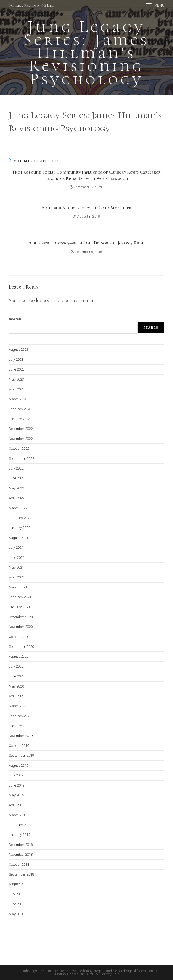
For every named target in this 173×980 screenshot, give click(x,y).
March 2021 (18, 587)
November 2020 (21, 627)
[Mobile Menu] (155, 5)
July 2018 (16, 894)
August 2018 (18, 884)
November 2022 (21, 439)
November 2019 (21, 736)
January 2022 (19, 528)
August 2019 (18, 765)
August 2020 (18, 656)
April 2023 (17, 389)
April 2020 (17, 696)
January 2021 (19, 607)
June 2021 (17, 558)
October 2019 (19, 746)
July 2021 (16, 548)
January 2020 (19, 726)
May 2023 (16, 379)
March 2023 (18, 399)
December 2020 (21, 617)
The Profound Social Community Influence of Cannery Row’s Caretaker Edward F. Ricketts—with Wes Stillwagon (86, 175)
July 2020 (16, 666)
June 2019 (17, 785)
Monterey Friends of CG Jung (31, 5)
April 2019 (17, 805)
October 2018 (19, 865)
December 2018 (21, 845)
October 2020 (19, 637)
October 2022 (19, 449)
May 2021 (16, 567)
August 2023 (18, 349)
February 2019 (20, 825)
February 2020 (20, 716)
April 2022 (17, 498)
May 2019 (16, 795)
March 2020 (18, 706)
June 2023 (17, 369)
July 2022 (16, 468)
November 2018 (21, 854)
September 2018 (21, 874)
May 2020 (16, 686)
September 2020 (21, 647)
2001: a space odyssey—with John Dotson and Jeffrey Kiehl (86, 243)
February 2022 (20, 518)
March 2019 (18, 815)
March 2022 (18, 508)
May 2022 (16, 488)
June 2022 (17, 478)
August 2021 (18, 538)
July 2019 (16, 775)
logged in (46, 301)
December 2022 (21, 429)
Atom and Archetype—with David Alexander (86, 208)
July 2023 (16, 360)
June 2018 (17, 904)
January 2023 (19, 419)
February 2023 (20, 409)
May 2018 (16, 914)
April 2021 (17, 577)
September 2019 (21, 755)
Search (15, 319)
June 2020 (17, 676)
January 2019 (19, 835)
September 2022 (21, 459)
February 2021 (20, 597)
